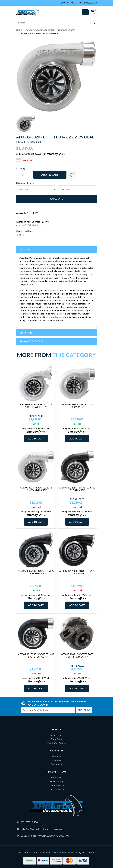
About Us (56, 756)
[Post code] (77, 189)
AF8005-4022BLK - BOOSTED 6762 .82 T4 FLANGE (77, 489)
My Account (56, 735)
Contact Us (56, 764)
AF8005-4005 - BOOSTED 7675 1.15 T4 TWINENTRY (77, 655)
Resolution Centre (56, 743)
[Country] (36, 189)
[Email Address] (48, 710)
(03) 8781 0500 (29, 822)
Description (25, 249)
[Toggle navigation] (85, 12)
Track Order (56, 739)
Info (63, 154)
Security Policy (56, 789)
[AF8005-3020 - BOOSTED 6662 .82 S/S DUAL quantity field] (24, 175)
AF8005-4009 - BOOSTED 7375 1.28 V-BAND (77, 406)
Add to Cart (50, 175)
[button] (72, 175)
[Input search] (53, 23)
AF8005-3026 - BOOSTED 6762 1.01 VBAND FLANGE (36, 489)
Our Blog (56, 760)
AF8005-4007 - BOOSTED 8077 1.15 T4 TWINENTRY (36, 406)
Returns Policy (57, 785)
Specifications (27, 333)
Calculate (56, 199)
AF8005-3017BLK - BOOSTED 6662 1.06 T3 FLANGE (36, 655)
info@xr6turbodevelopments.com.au (41, 829)
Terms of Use (56, 777)
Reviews (31, 341)
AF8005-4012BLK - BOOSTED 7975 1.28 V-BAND (77, 572)
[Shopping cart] (93, 12)
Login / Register (88, 3)
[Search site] (94, 23)
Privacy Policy (57, 781)
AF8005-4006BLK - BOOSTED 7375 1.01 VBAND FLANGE (36, 572)
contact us (67, 3)
